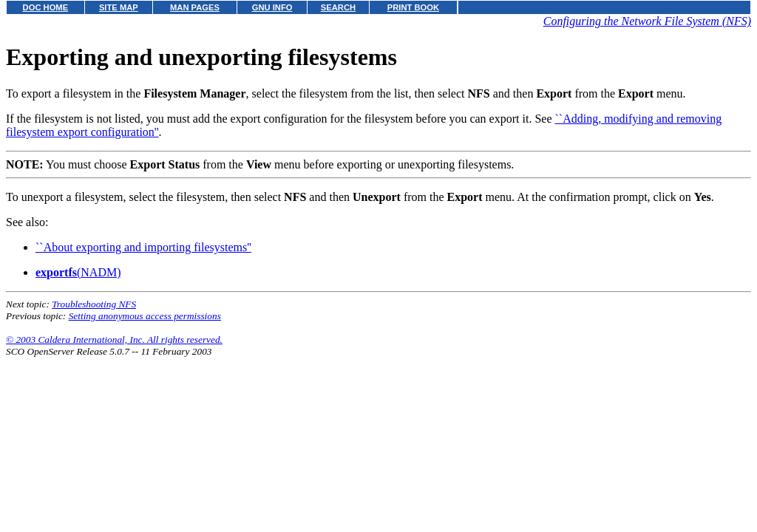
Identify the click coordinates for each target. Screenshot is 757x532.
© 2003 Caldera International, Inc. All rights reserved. (114, 340)
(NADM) (78, 272)
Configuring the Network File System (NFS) (647, 21)
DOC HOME (46, 7)
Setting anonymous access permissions (145, 316)
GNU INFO (272, 7)
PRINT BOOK (413, 7)
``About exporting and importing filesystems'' (143, 247)
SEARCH (338, 7)
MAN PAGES (195, 7)
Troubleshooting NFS (94, 304)
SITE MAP (119, 7)
